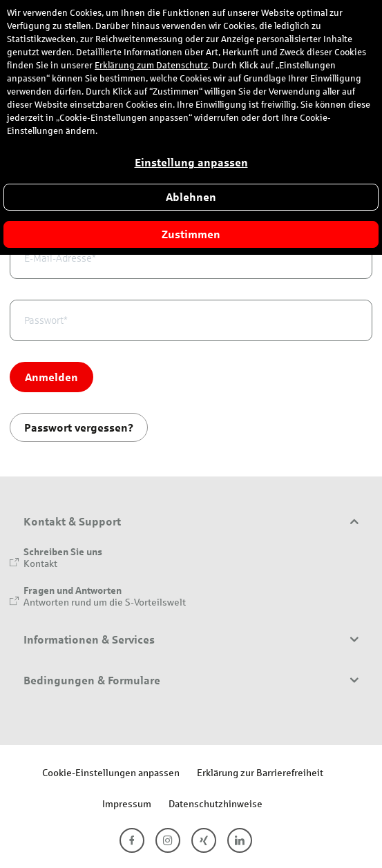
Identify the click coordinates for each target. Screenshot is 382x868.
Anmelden (51, 377)
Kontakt (40, 563)
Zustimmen (191, 234)
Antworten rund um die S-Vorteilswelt (105, 602)
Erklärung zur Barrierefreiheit (260, 772)
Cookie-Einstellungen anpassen (111, 772)
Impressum (127, 803)
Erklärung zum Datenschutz (151, 66)
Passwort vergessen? (79, 427)
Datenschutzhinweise (216, 803)
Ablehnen (191, 197)
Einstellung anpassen (191, 163)
